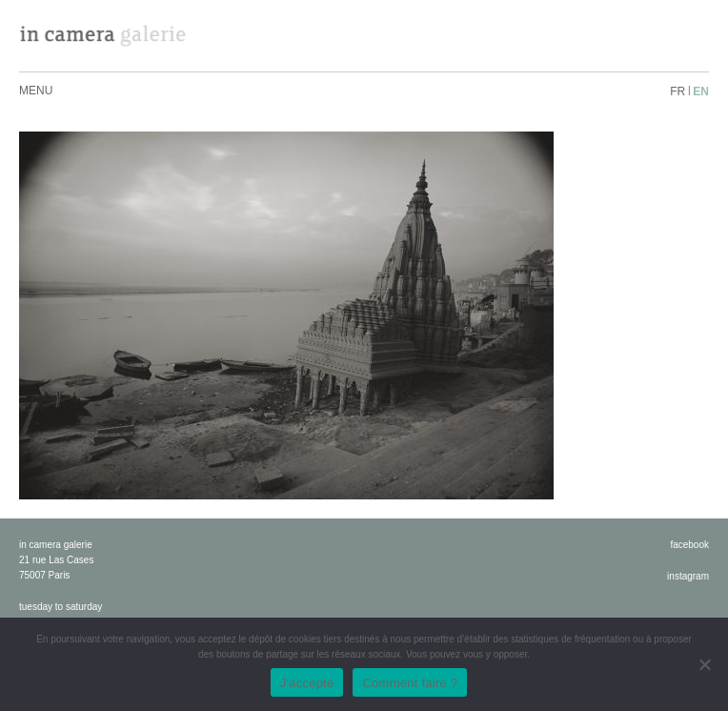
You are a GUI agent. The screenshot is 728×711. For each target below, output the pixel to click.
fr (677, 91)
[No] (704, 664)
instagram (688, 576)
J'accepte (307, 683)
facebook (689, 545)
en (701, 91)
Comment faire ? (410, 683)
